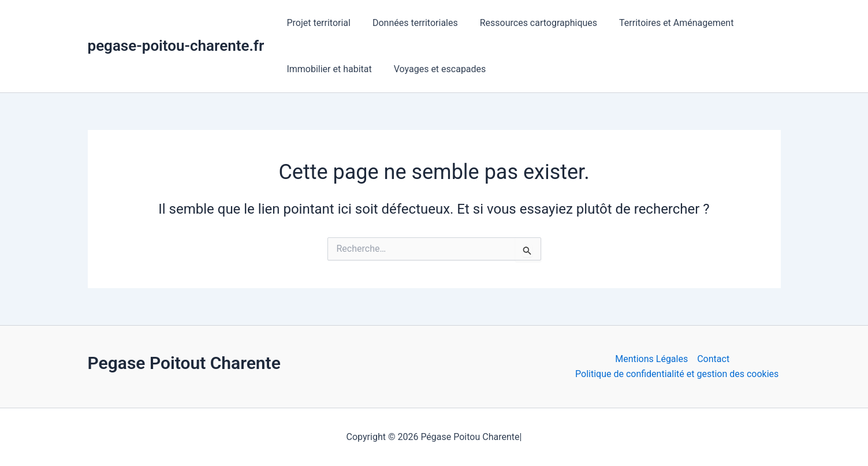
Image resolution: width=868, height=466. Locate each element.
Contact (713, 359)
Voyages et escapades (435, 69)
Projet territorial (317, 23)
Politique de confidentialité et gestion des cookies (677, 374)
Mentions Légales (651, 359)
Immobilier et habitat (327, 69)
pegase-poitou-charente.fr (176, 46)
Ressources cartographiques (530, 23)
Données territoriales (410, 23)
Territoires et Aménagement (664, 23)
